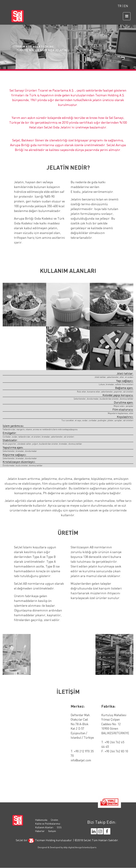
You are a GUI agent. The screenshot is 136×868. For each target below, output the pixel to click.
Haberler (40, 831)
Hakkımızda (41, 820)
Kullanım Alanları (44, 827)
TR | (120, 6)
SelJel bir (22, 840)
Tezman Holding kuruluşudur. (51, 840)
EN (126, 6)
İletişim (52, 831)
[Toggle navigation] (127, 16)
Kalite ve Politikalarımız (48, 824)
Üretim (54, 820)
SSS (59, 827)
